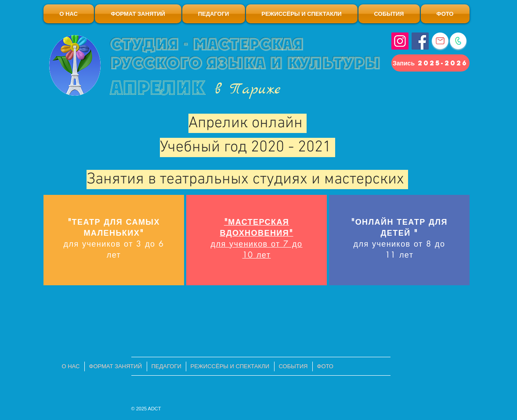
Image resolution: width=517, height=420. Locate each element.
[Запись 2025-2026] (430, 63)
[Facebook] (420, 41)
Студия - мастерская (207, 44)
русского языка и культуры (245, 63)
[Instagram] (400, 41)
